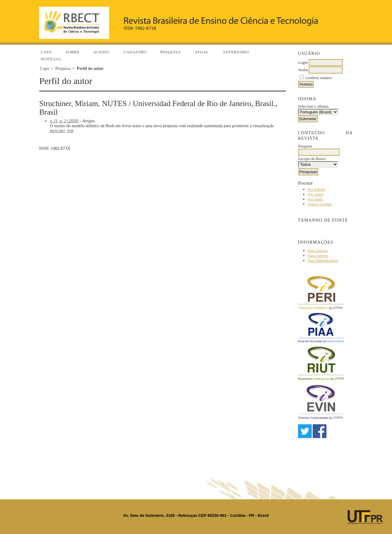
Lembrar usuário (318, 78)
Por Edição (317, 189)
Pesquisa (170, 52)
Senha (303, 70)
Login (303, 62)
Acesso (101, 52)
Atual (202, 52)
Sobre (72, 52)
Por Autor (316, 194)
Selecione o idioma (313, 106)
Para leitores (318, 251)
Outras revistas (320, 204)
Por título (315, 199)
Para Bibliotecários (323, 260)
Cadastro (135, 52)
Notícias (51, 59)
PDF (71, 131)
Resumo (58, 131)
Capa (46, 52)
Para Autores (318, 256)
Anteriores (236, 52)
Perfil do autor (90, 69)
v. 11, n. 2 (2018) (64, 121)
